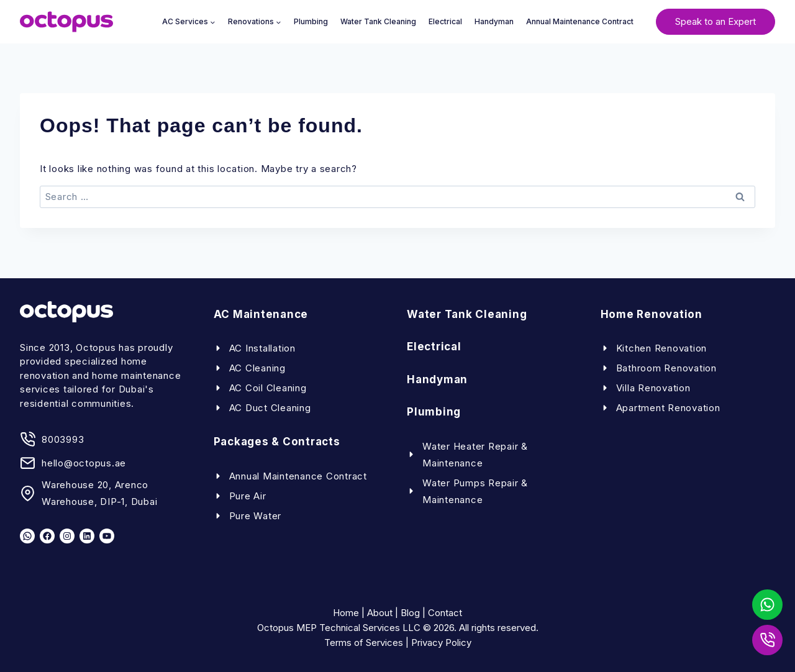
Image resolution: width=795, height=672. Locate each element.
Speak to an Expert (715, 21)
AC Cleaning (257, 368)
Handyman (494, 21)
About (380, 613)
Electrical (445, 21)
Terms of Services (364, 642)
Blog (410, 613)
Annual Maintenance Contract (580, 21)
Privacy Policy (441, 642)
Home (346, 613)
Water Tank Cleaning (378, 21)
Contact (445, 613)
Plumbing (311, 21)
